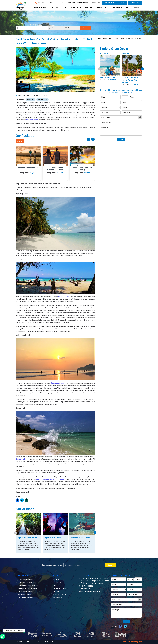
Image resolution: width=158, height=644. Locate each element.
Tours (57, 7)
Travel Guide (111, 39)
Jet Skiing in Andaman (25, 598)
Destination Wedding (120, 7)
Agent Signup (109, 3)
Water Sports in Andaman (72, 7)
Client (122, 3)
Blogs (105, 39)
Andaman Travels (42, 100)
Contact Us (95, 3)
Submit (121, 140)
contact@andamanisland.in (78, 3)
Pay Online (56, 591)
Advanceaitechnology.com (133, 642)
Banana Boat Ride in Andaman (28, 585)
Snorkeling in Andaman (26, 579)
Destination (88, 7)
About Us (56, 579)
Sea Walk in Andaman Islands (28, 588)
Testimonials (57, 598)
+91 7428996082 (44, 3)
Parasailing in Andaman (26, 591)
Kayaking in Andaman (25, 595)
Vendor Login (135, 3)
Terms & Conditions (60, 595)
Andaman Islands (40, 7)
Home (99, 39)
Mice (51, 7)
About (56, 576)
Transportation (136, 7)
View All (20, 141)
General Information (60, 588)
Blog (55, 585)
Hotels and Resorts (102, 7)
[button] (88, 139)
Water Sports (25, 576)
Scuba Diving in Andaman (27, 582)
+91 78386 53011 (57, 3)
